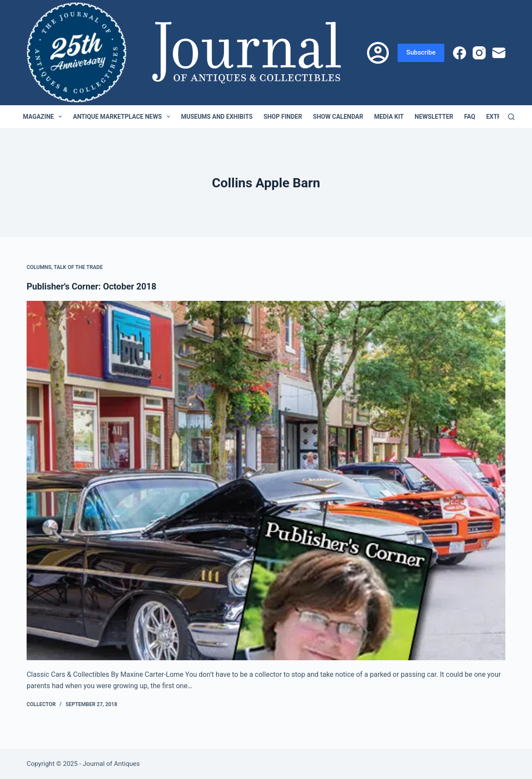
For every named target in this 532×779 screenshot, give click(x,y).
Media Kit (389, 117)
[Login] (378, 53)
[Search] (511, 117)
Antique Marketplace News (123, 117)
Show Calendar (338, 117)
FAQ (470, 117)
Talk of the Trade (78, 267)
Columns (39, 267)
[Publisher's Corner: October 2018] (266, 481)
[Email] (499, 53)
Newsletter (434, 117)
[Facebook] (460, 53)
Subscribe (421, 52)
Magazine (45, 117)
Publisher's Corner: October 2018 (91, 286)
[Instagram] (479, 53)
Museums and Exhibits (217, 117)
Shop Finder (283, 117)
